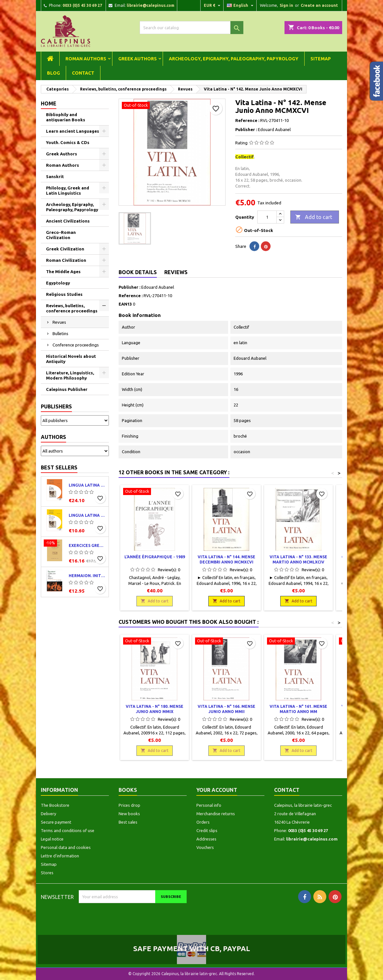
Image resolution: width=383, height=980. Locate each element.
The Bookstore (55, 805)
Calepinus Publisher (67, 389)
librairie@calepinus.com (151, 5)
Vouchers (205, 847)
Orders (203, 822)
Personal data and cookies (66, 847)
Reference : (247, 120)
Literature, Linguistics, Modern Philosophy (70, 375)
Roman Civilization (66, 260)
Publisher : (246, 129)
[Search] (191, 28)
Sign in (286, 5)
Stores (47, 873)
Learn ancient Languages (73, 131)
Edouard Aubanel (158, 287)
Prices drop (129, 805)
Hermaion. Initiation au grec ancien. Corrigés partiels (87, 576)
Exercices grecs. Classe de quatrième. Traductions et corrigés (87, 545)
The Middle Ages (63, 272)
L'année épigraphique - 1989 (155, 557)
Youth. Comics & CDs (68, 142)
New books (129, 814)
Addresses (206, 839)
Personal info (209, 805)
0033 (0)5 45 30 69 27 (82, 5)
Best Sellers (59, 467)
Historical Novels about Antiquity (71, 359)
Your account (217, 790)
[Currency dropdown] (213, 6)
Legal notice (52, 839)
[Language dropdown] (241, 6)
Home (49, 103)
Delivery (48, 814)
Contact (83, 73)
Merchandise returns (216, 814)
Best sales (128, 822)
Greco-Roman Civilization (61, 235)
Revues (59, 322)
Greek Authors (138, 59)
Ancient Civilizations (68, 221)
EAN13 (125, 304)
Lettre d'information (60, 856)
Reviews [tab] (176, 272)
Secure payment (56, 822)
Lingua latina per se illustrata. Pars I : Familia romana (87, 485)
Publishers (56, 406)
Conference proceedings (76, 345)
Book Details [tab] (138, 272)
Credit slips (207, 830)
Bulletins (60, 333)
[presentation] (133, 916)
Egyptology (58, 283)
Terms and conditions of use (68, 830)
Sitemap (321, 59)
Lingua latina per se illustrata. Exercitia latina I (87, 515)
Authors (53, 437)
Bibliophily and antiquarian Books (66, 117)
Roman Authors (86, 59)
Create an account (319, 5)
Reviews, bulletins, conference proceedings (72, 308)
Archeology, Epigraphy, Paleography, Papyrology (234, 59)
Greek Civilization (65, 249)
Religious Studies (64, 294)
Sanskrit (55, 176)
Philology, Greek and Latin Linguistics (68, 190)
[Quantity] (267, 217)
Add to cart (314, 217)
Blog (53, 73)
